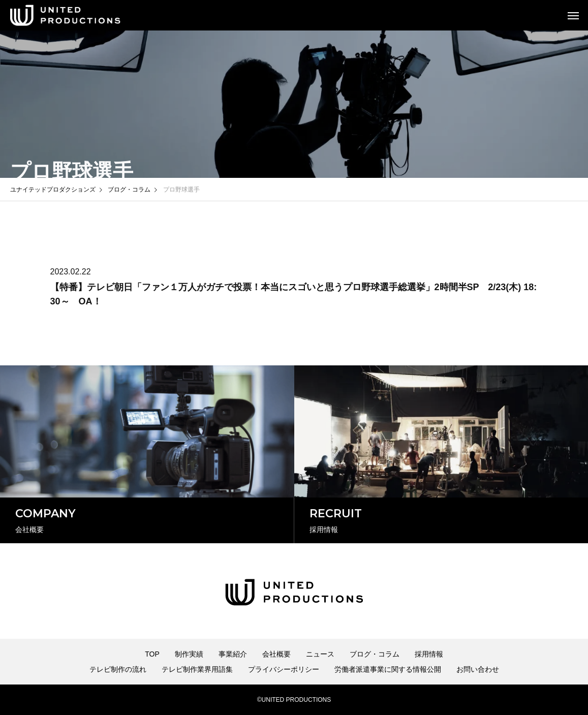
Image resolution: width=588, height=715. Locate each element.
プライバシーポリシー (284, 669)
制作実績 (189, 654)
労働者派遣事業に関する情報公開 (388, 669)
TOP (152, 654)
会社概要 (276, 654)
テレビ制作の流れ (118, 669)
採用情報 (429, 654)
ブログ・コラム (375, 654)
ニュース (320, 654)
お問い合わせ (478, 669)
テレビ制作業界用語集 (197, 669)
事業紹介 (233, 654)
